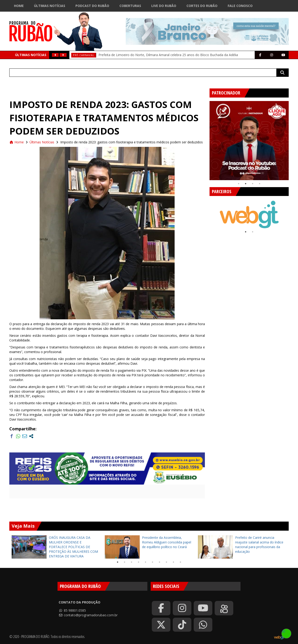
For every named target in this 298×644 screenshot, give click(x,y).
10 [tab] (180, 562)
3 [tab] (253, 184)
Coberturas (130, 6)
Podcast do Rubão (92, 6)
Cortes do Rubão (202, 6)
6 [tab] (152, 562)
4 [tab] (260, 184)
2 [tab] (246, 184)
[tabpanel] (249, 141)
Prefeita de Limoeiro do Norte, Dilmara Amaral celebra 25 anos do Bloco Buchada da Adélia (168, 55)
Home (19, 6)
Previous (206, 139)
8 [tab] (166, 562)
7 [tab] (159, 562)
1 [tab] (239, 184)
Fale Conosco (240, 6)
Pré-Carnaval (84, 55)
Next (292, 139)
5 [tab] (146, 562)
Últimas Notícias (50, 6)
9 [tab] (173, 562)
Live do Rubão (164, 6)
